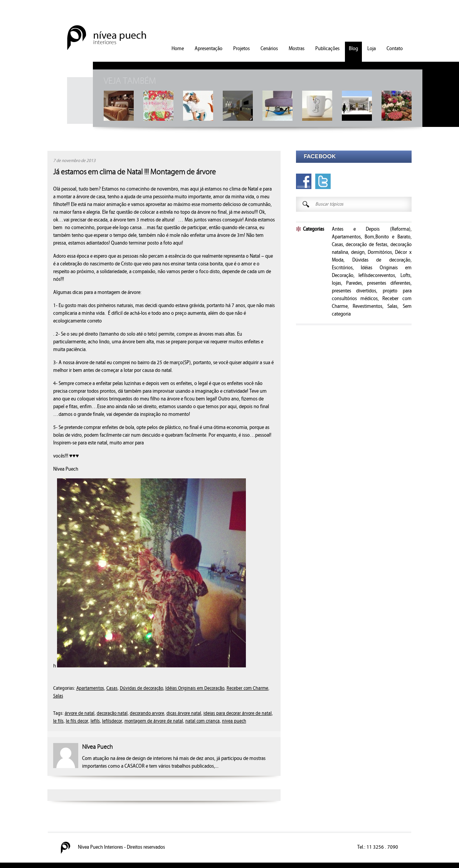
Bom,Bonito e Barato (387, 237)
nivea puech (234, 721)
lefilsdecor (112, 721)
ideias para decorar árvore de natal (238, 713)
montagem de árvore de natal (154, 721)
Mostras (297, 49)
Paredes (354, 283)
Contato (395, 49)
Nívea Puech (98, 747)
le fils (58, 721)
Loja (372, 49)
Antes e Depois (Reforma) (371, 229)
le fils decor (77, 721)
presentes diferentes (388, 283)
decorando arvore (147, 713)
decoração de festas (367, 245)
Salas (58, 696)
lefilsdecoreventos (377, 275)
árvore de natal (80, 713)
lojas (336, 283)
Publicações (327, 49)
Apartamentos (90, 688)
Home (178, 49)
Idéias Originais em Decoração (195, 688)
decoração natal (112, 713)
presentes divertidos (354, 291)
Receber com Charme (247, 688)
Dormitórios (380, 252)
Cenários (269, 49)
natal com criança (203, 721)
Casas (112, 688)
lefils (95, 721)
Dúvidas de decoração (141, 688)
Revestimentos (367, 306)
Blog (353, 49)
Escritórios (342, 268)
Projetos (241, 49)
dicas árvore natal (184, 713)
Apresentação (208, 49)
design (358, 252)
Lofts (405, 275)
